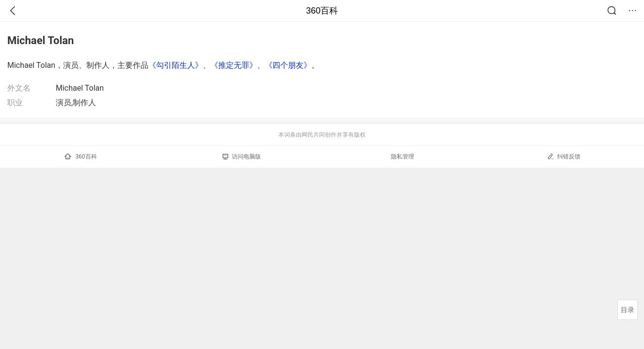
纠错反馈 (564, 156)
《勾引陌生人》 (176, 65)
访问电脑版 (242, 157)
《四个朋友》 (288, 65)
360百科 (322, 11)
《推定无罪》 (234, 65)
